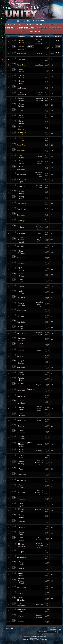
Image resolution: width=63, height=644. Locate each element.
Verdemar (21, 499)
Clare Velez (21, 492)
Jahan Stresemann (21, 168)
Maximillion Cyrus (21, 181)
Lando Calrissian (21, 432)
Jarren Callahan (21, 486)
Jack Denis (21, 333)
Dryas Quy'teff (21, 504)
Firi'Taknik (21, 368)
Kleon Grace (21, 475)
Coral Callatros (21, 252)
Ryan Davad (21, 587)
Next (60, 629)
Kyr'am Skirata (21, 269)
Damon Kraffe (21, 563)
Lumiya (21, 622)
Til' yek (21, 552)
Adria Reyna (21, 557)
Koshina (21, 426)
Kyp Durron (21, 174)
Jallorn (21, 286)
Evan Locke (21, 311)
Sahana (21, 227)
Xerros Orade (21, 533)
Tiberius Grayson (21, 128)
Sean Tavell (21, 246)
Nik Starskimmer (21, 94)
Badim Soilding (21, 463)
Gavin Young (21, 156)
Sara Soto (21, 522)
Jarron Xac (21, 396)
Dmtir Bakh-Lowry (21, 610)
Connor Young (21, 516)
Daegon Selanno (21, 99)
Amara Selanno (21, 105)
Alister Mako (21, 451)
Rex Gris (21, 569)
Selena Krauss (21, 275)
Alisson (21, 593)
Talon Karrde (21, 345)
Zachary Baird (21, 198)
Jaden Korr (21, 356)
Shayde (21, 616)
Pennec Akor (21, 281)
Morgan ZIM (21, 510)
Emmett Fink (21, 328)
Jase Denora (21, 88)
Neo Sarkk (21, 233)
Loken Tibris (21, 456)
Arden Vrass (21, 258)
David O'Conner (21, 415)
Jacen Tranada (21, 122)
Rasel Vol (21, 298)
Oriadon (21, 316)
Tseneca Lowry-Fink (21, 304)
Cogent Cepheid (21, 362)
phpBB (33, 640)
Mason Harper (21, 408)
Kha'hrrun (21, 527)
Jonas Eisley (21, 480)
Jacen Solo (21, 391)
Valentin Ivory (21, 379)
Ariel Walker (21, 292)
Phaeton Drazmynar (21, 545)
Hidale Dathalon (21, 437)
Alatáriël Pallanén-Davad (21, 581)
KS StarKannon (21, 605)
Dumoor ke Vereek (21, 574)
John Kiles (21, 186)
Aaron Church (21, 116)
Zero (21, 111)
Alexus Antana (21, 192)
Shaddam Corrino (21, 339)
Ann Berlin (21, 322)
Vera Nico (21, 264)
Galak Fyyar (21, 420)
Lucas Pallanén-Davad (21, 240)
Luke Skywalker (21, 599)
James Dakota (21, 162)
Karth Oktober (21, 373)
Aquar (21, 469)
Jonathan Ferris (21, 385)
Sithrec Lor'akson (21, 402)
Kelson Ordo (21, 82)
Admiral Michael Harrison (21, 444)
